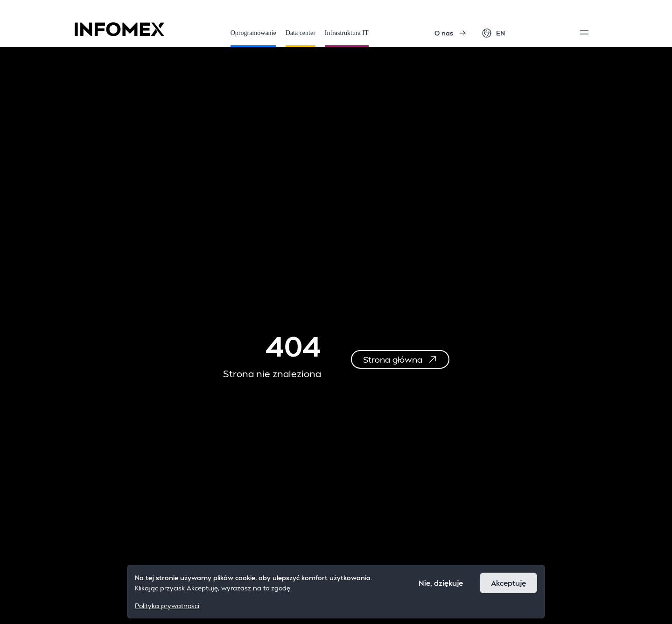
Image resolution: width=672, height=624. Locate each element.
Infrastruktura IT (347, 38)
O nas (450, 33)
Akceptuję (508, 583)
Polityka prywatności (167, 606)
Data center (301, 38)
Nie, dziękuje (441, 583)
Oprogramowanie (253, 38)
